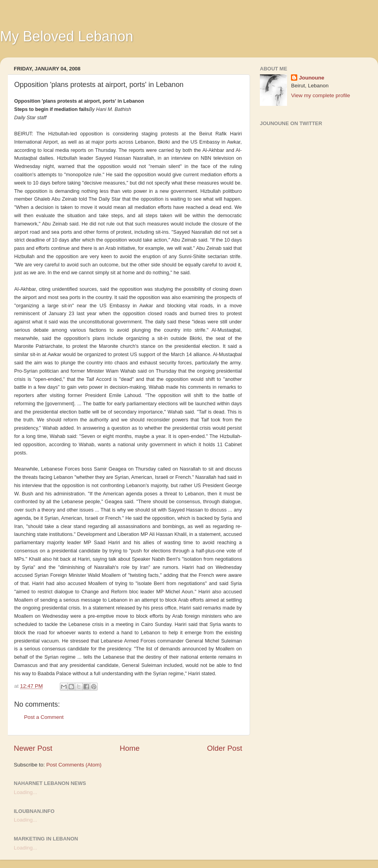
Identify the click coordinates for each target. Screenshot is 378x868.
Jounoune (312, 78)
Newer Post (33, 748)
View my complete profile (321, 95)
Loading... (25, 792)
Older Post (225, 748)
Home (130, 748)
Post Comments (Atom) (74, 765)
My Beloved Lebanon (67, 36)
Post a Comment (44, 717)
